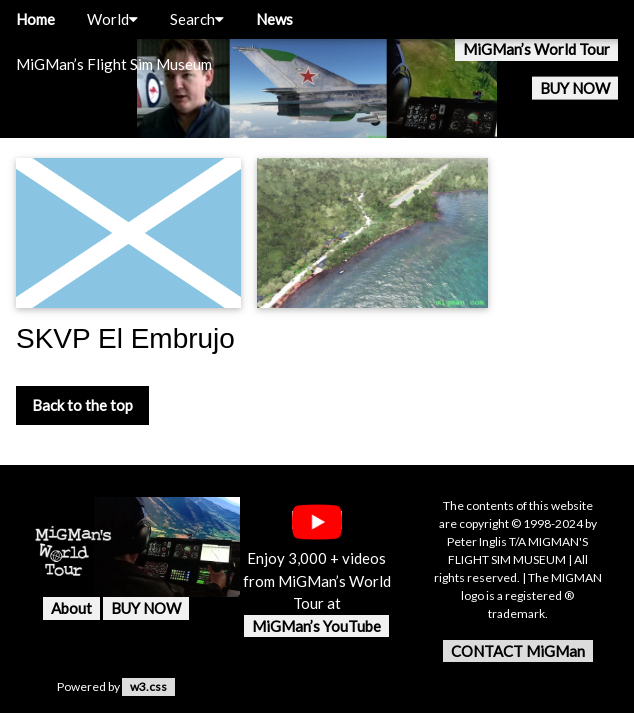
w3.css (148, 686)
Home (35, 19)
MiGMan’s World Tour (536, 49)
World (112, 19)
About (71, 608)
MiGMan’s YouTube (316, 626)
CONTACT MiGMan (518, 651)
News (274, 19)
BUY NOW (575, 88)
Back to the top (82, 405)
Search (197, 19)
